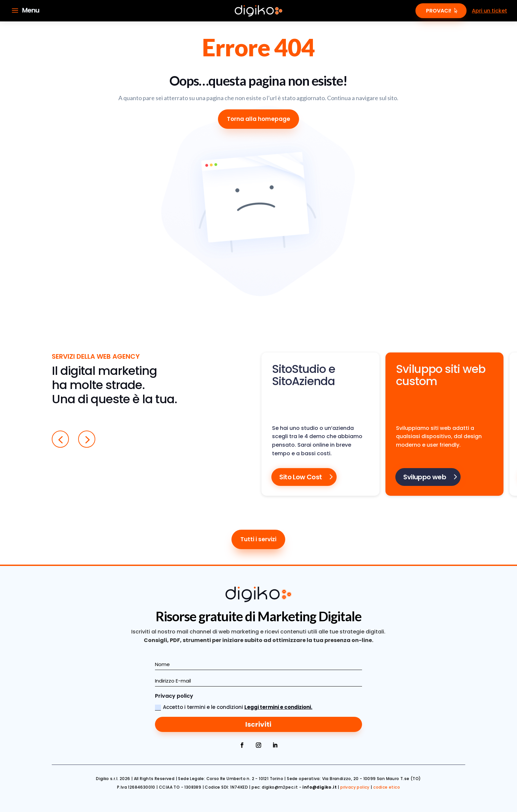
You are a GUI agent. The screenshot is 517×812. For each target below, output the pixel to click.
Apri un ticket (489, 11)
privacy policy (355, 787)
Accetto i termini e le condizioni (234, 707)
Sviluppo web (425, 477)
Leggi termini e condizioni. (278, 707)
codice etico (387, 787)
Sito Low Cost (301, 477)
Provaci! (439, 11)
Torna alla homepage (258, 119)
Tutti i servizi (258, 539)
